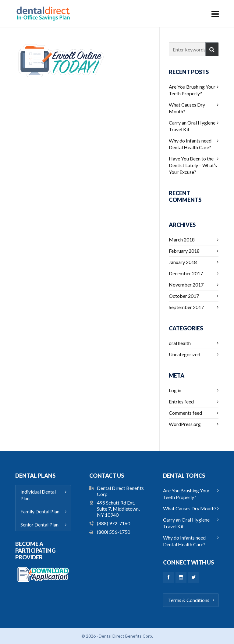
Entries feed (181, 401)
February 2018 (184, 251)
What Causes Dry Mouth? (187, 108)
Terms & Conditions (189, 600)
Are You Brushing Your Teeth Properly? (192, 90)
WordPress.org (185, 424)
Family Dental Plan (40, 511)
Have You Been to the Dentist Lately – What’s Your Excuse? (193, 165)
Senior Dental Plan (39, 524)
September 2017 (186, 307)
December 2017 (186, 273)
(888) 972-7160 (113, 523)
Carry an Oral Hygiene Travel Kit (192, 126)
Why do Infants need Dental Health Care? (190, 144)
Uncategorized (184, 354)
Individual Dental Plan (38, 495)
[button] (212, 49)
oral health (180, 343)
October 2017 (184, 296)
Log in (175, 390)
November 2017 (186, 285)
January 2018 (183, 262)
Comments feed (185, 413)
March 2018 (182, 239)
